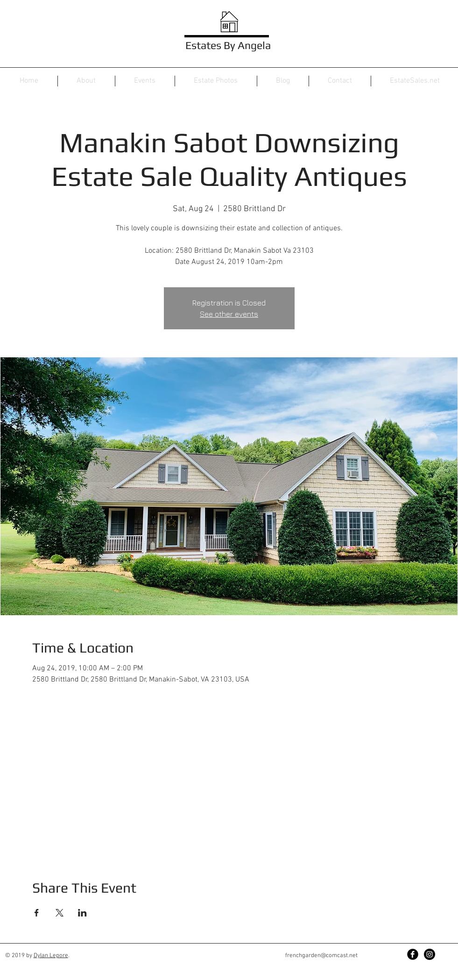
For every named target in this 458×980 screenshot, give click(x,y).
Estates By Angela (228, 45)
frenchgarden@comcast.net (321, 956)
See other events (229, 314)
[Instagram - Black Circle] (430, 954)
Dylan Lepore (51, 956)
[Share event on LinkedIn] (82, 913)
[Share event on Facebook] (37, 913)
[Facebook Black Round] (413, 954)
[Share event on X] (60, 913)
